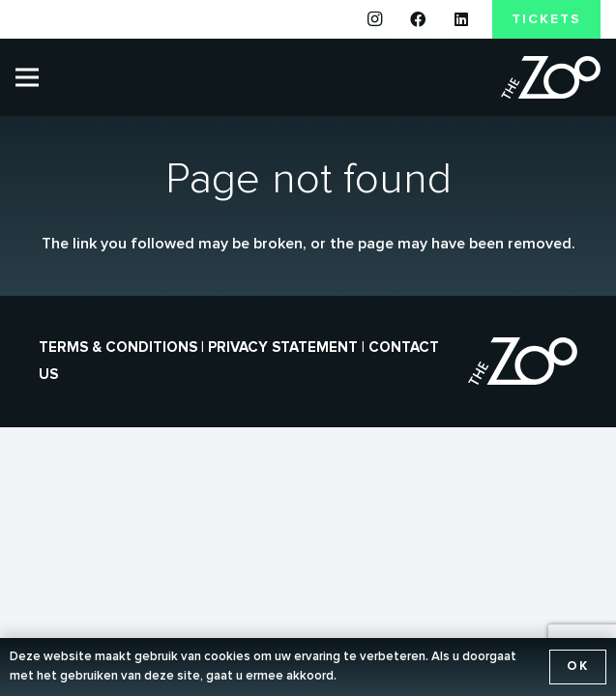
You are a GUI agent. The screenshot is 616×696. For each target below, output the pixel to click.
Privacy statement (283, 348)
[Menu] (27, 77)
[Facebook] (418, 19)
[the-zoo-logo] (551, 78)
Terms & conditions (118, 348)
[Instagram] (375, 19)
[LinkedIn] (461, 19)
